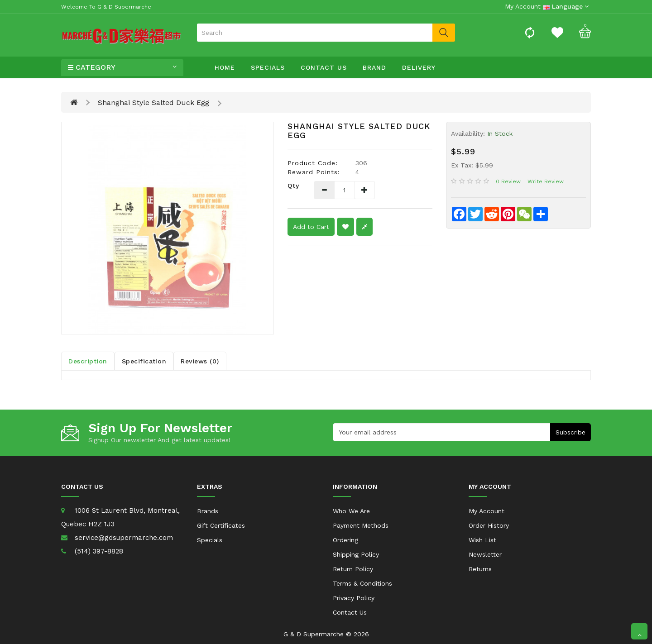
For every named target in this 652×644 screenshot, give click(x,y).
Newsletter (485, 554)
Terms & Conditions (362, 583)
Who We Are (351, 511)
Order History (489, 525)
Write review (546, 181)
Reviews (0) (200, 361)
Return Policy (353, 569)
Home (225, 67)
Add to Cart (311, 227)
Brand (374, 67)
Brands (208, 511)
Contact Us (324, 67)
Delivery (419, 67)
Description (88, 361)
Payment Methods (361, 525)
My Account (487, 511)
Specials (268, 67)
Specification (144, 361)
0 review (508, 181)
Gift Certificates (221, 525)
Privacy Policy (354, 598)
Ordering (345, 540)
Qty (293, 186)
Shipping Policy (356, 554)
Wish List (482, 540)
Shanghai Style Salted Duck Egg (153, 103)
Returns (480, 569)
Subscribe (570, 432)
